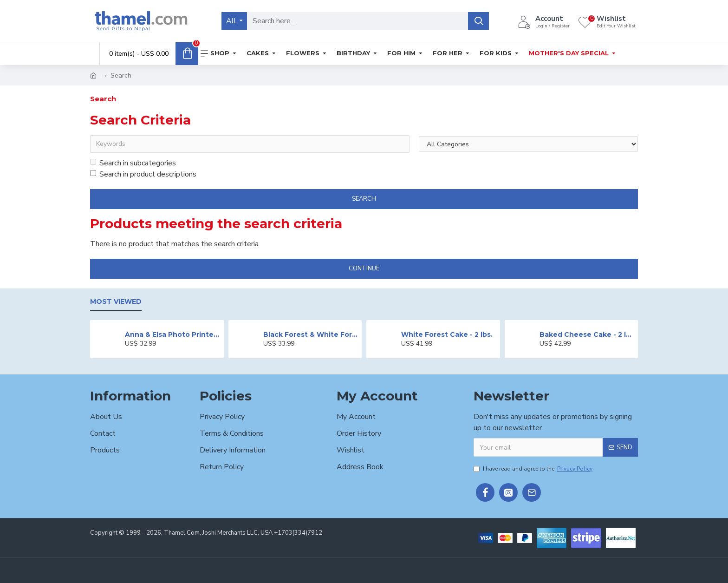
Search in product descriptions (143, 174)
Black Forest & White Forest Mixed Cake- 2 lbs (311, 334)
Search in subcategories (133, 163)
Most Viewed (116, 302)
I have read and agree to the (534, 469)
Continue (364, 269)
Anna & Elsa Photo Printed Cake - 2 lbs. (172, 334)
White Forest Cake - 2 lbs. (447, 334)
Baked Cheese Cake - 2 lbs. (587, 334)
